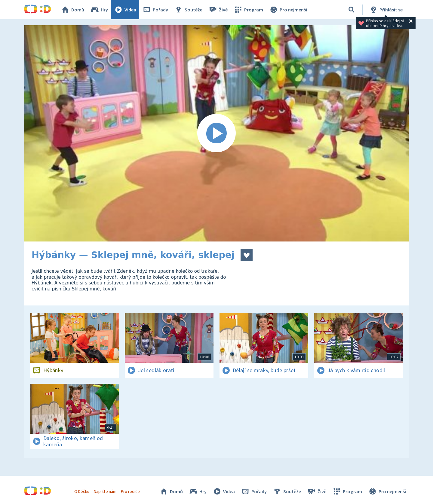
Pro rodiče (130, 491)
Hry (99, 10)
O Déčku (82, 491)
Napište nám (105, 491)
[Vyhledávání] (352, 10)
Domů (72, 10)
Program (248, 10)
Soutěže (188, 10)
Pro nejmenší (288, 10)
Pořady (155, 10)
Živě (218, 10)
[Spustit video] (216, 133)
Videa (125, 10)
